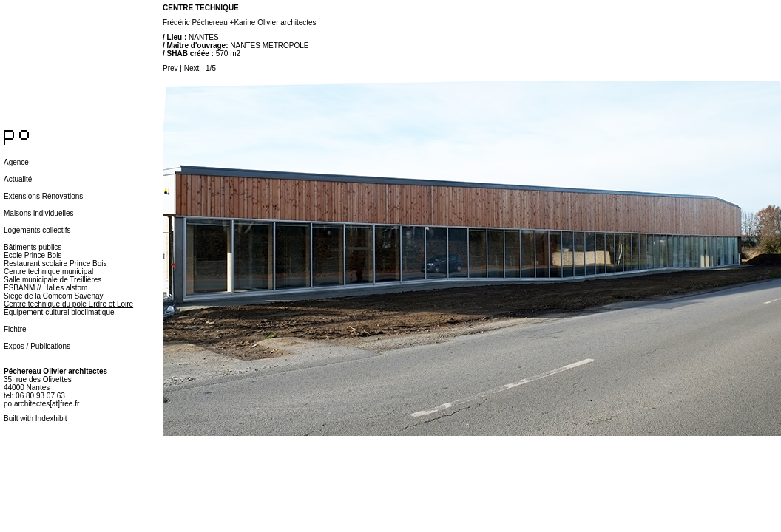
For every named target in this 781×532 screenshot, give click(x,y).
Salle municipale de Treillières (53, 280)
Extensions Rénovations (43, 196)
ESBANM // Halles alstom (45, 288)
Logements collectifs (37, 230)
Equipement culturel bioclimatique (59, 312)
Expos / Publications (37, 346)
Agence (16, 162)
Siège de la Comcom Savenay (54, 296)
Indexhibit (51, 419)
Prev (170, 68)
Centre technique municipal (48, 272)
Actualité (18, 179)
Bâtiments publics (33, 247)
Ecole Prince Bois (33, 255)
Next (192, 68)
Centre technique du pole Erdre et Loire (68, 304)
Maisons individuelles (39, 213)
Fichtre (15, 329)
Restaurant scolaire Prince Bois (55, 263)
